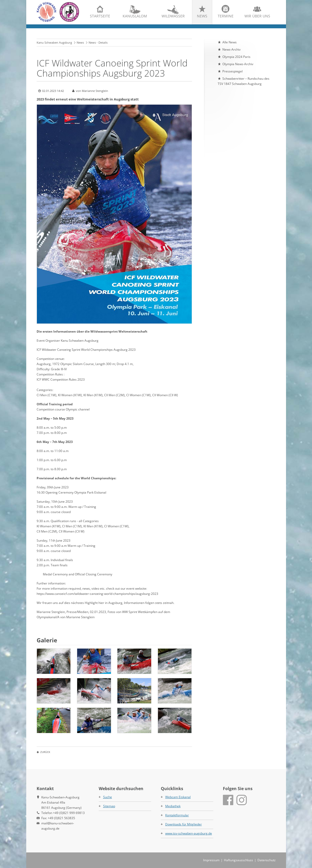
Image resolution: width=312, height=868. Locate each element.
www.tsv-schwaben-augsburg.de (189, 833)
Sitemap (109, 806)
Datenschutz (267, 860)
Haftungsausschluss (238, 860)
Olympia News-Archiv (238, 64)
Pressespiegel (233, 71)
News (202, 16)
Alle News (230, 42)
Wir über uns (257, 16)
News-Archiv (231, 49)
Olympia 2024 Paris (236, 57)
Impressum (211, 860)
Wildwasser (173, 16)
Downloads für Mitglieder (184, 824)
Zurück (45, 752)
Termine (226, 16)
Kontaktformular (177, 815)
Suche (108, 797)
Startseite (100, 16)
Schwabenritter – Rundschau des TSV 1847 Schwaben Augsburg (244, 81)
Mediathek (173, 806)
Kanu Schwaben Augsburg (54, 42)
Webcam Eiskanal (178, 797)
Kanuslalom (135, 16)
